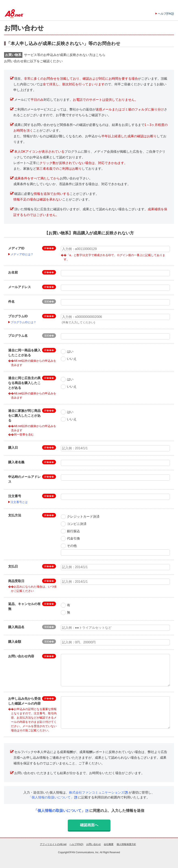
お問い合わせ (94, 844)
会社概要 (109, 844)
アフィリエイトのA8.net (53, 844)
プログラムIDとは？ (23, 322)
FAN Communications (82, 852)
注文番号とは (19, 502)
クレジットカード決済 (83, 517)
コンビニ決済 (77, 524)
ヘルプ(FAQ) (166, 14)
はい (70, 351)
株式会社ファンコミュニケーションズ (97, 792)
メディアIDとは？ (22, 254)
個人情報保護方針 (126, 844)
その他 (72, 546)
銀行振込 (73, 531)
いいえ (72, 359)
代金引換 (73, 538)
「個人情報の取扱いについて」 (51, 797)
